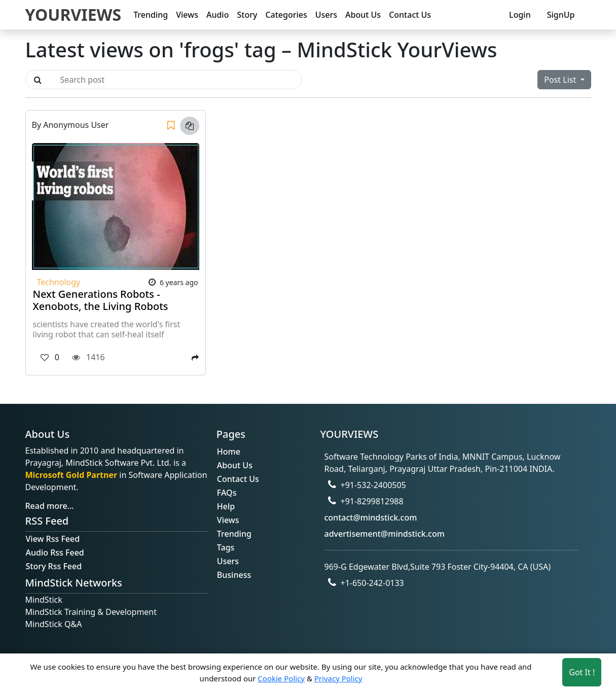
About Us (363, 15)
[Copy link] (190, 126)
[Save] (171, 126)
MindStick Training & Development (91, 612)
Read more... (50, 506)
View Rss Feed (53, 539)
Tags (226, 547)
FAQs (227, 493)
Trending (151, 15)
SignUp (561, 15)
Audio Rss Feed (55, 552)
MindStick (44, 600)
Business (234, 575)
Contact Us (410, 15)
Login (520, 15)
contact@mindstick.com (370, 517)
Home (229, 452)
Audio (218, 15)
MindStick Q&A (54, 624)
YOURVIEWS (74, 14)
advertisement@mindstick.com (384, 534)
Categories (286, 15)
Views (187, 15)
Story (247, 15)
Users (326, 15)
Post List (561, 80)
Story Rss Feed (54, 566)
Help (226, 506)
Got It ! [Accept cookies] (582, 672)
